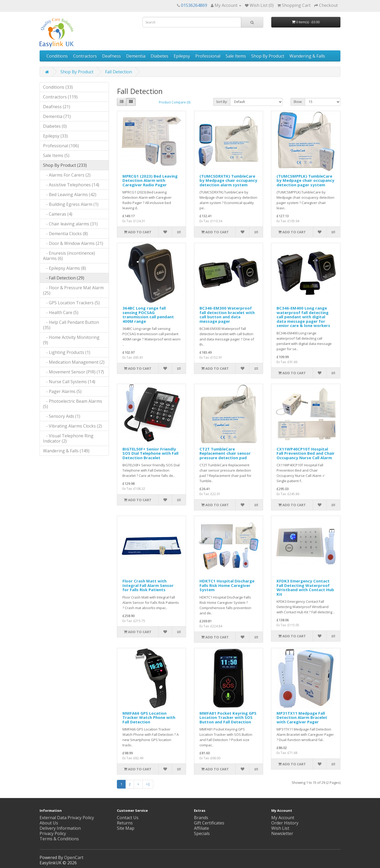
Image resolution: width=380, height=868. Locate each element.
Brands (201, 818)
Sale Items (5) (56, 155)
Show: (298, 102)
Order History (285, 823)
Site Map (126, 828)
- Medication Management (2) (74, 362)
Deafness (111, 56)
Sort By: (222, 102)
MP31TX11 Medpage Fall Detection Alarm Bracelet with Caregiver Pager (302, 717)
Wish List (280, 828)
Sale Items (236, 56)
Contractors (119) (60, 97)
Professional (208, 56)
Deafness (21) (57, 107)
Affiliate (201, 828)
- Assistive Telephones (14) (71, 185)
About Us (49, 823)
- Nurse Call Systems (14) (69, 382)
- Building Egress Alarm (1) (71, 204)
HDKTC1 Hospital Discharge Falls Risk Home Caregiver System (227, 585)
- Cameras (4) (58, 214)
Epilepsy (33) (55, 136)
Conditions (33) (58, 87)
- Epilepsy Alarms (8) (65, 268)
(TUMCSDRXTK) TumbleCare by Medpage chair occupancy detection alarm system (228, 180)
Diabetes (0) (55, 126)
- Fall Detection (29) (64, 278)
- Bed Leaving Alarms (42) (70, 195)
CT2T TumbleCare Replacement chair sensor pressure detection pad (225, 453)
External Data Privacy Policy (67, 818)
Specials (202, 833)
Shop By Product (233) (65, 165)
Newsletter (282, 833)
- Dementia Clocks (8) (65, 234)
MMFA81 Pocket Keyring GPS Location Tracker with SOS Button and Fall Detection (228, 717)
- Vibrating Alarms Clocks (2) (72, 426)
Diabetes (160, 56)
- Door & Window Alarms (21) (73, 243)
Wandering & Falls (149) (66, 451)
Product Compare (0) (175, 102)
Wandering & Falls (307, 56)
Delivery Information (60, 828)
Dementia (136, 56)
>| (148, 784)
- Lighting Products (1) (67, 352)
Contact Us (128, 818)
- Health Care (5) (61, 312)
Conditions (57, 56)
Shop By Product (268, 56)
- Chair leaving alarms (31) (70, 224)
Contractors (85, 56)
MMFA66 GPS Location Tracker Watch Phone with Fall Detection (149, 717)
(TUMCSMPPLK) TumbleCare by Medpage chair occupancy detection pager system (305, 180)
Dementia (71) (57, 116)
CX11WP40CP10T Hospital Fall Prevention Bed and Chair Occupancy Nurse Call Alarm (306, 453)
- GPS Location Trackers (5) (71, 303)
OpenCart (74, 857)
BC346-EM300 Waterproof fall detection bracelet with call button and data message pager (227, 315)
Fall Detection (118, 72)
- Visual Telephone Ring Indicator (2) (68, 438)
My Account (283, 818)
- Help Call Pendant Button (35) (71, 325)
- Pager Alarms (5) (62, 391)
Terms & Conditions (59, 839)
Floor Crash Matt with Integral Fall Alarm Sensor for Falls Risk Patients (148, 585)
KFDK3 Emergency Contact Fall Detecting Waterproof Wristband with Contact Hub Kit (305, 587)
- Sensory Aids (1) (62, 416)
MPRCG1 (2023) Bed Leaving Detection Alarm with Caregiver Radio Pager (150, 180)
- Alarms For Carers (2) (67, 175)
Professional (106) (61, 146)
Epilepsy (182, 56)
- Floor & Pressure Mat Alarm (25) (73, 290)
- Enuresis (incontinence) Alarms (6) (69, 256)
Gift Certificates (209, 823)
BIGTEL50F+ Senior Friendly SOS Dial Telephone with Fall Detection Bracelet (150, 453)
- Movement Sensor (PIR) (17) (73, 372)
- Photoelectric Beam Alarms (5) (73, 404)
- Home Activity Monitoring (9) (71, 340)
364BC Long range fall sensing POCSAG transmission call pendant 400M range (148, 315)
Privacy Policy (53, 833)
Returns (125, 823)
